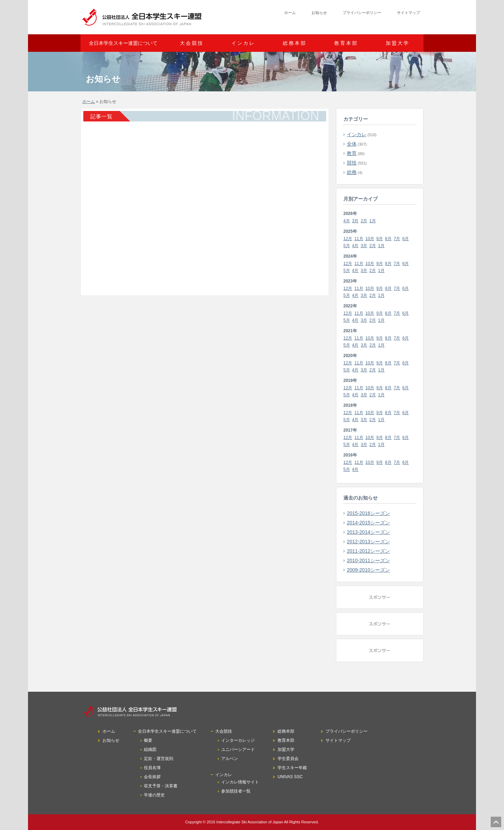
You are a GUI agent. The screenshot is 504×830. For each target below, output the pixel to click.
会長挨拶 (152, 777)
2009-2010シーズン (368, 570)
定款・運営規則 (159, 759)
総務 (352, 172)
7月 (397, 239)
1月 (373, 221)
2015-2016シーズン (368, 513)
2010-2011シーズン (368, 560)
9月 (380, 239)
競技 (352, 163)
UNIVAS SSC (290, 777)
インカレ (357, 134)
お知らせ (319, 13)
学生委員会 (288, 759)
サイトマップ (408, 13)
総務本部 (295, 43)
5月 (347, 246)
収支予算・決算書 (161, 786)
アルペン (230, 759)
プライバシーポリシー (362, 13)
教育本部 (346, 43)
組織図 (150, 749)
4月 (347, 221)
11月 (359, 239)
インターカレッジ (238, 740)
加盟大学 (398, 43)
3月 (355, 221)
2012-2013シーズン (368, 542)
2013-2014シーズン (368, 532)
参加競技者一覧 (236, 791)
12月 (348, 239)
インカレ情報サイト (240, 782)
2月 (364, 221)
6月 (406, 239)
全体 (352, 144)
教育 (352, 153)
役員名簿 (152, 768)
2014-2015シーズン (368, 523)
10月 (370, 239)
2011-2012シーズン (368, 551)
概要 (148, 740)
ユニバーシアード (238, 749)
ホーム (290, 13)
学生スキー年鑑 (292, 768)
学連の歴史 (154, 795)
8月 (388, 239)
